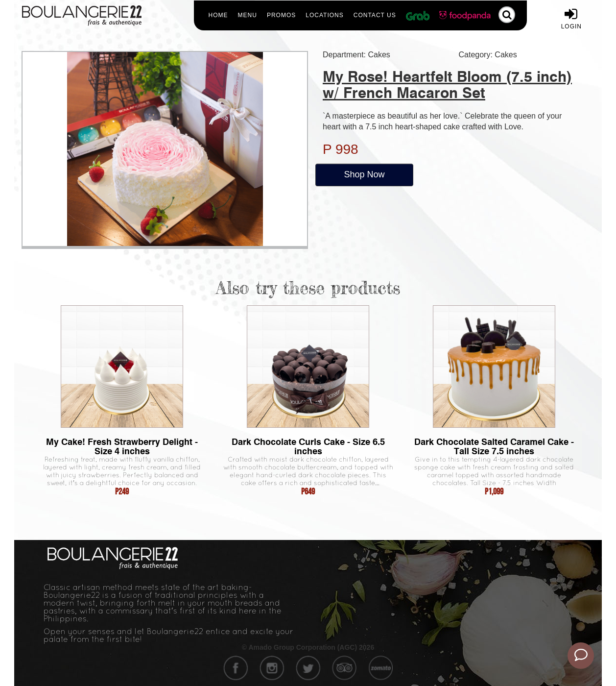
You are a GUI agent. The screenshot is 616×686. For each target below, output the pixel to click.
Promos (281, 15)
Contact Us (375, 15)
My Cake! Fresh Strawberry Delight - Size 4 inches (122, 446)
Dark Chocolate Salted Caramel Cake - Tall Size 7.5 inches (494, 446)
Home (218, 15)
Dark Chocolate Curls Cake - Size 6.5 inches (308, 446)
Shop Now (364, 174)
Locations (324, 15)
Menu (248, 15)
